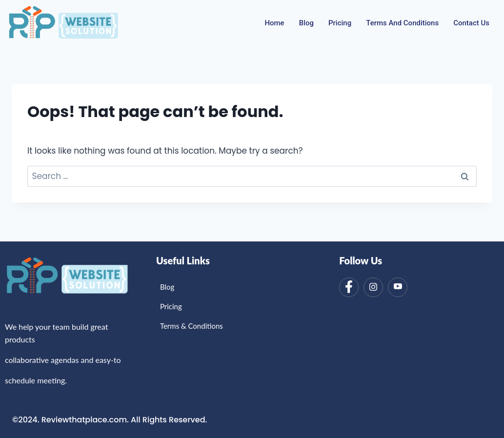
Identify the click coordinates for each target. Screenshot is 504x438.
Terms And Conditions (402, 23)
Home (274, 23)
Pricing (340, 23)
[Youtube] (398, 287)
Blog (306, 23)
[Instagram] (373, 287)
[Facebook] (349, 287)
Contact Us (471, 23)
